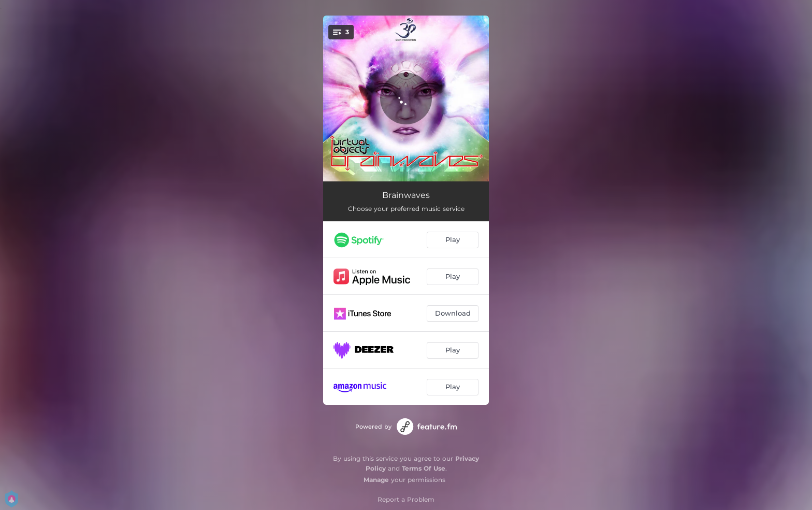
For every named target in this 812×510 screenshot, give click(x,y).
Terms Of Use (424, 468)
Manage (376, 480)
